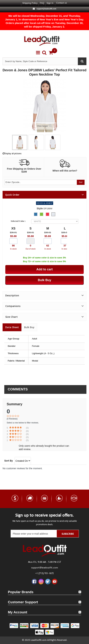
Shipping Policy (30, 3)
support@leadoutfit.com (46, 9)
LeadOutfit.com (39, 640)
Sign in (50, 3)
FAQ (42, 3)
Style (40, 208)
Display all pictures (12, 154)
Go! (81, 182)
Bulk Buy (29, 327)
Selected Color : (19, 221)
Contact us (62, 3)
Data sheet (12, 327)
